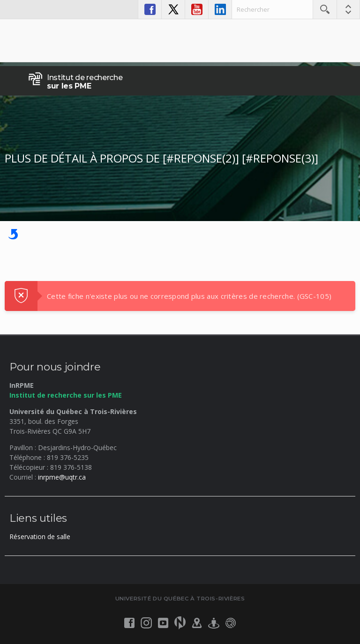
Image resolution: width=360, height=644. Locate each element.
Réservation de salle (40, 537)
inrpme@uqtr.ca (62, 477)
